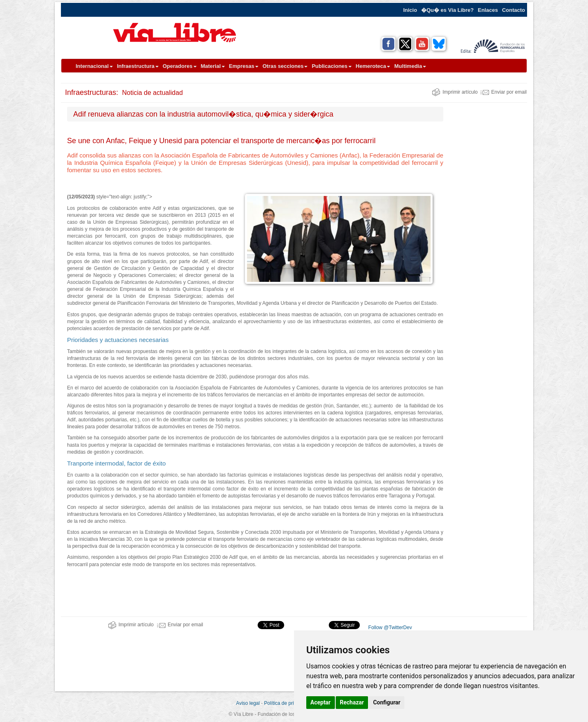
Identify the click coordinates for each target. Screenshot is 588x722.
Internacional (94, 66)
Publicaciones (331, 66)
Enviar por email (504, 92)
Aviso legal (248, 703)
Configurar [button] (387, 702)
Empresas (244, 66)
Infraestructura (138, 66)
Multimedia (410, 66)
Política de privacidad (287, 703)
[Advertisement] (488, 229)
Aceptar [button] (321, 702)
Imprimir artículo (455, 92)
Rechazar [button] (352, 702)
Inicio (410, 10)
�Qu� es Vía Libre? (448, 10)
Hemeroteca (373, 66)
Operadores (180, 66)
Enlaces (488, 10)
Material (213, 66)
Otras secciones (285, 66)
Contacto (514, 10)
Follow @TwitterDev (389, 628)
